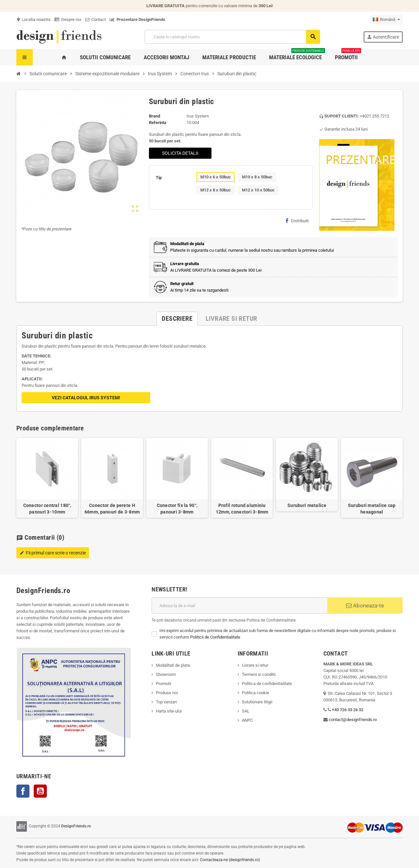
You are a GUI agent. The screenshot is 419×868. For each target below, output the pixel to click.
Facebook (23, 791)
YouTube (40, 791)
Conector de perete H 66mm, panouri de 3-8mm (112, 509)
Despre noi (68, 19)
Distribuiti (297, 221)
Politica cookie (255, 693)
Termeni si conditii (259, 674)
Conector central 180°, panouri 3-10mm (47, 509)
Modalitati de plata (173, 665)
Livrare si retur (255, 665)
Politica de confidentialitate (267, 684)
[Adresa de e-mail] (239, 606)
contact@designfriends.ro (353, 720)
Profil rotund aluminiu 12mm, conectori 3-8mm (242, 509)
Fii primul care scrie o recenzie (53, 553)
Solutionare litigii (257, 702)
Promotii (164, 684)
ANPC (247, 720)
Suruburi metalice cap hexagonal (372, 509)
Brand (155, 116)
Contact (95, 19)
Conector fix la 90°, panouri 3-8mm (177, 509)
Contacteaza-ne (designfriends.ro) (230, 860)
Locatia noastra (33, 19)
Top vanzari (166, 702)
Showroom (166, 674)
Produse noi (167, 693)
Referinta (158, 123)
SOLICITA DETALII (180, 153)
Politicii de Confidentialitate (215, 637)
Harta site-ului (169, 711)
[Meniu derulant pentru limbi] (386, 20)
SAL (246, 711)
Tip (159, 178)
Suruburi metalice (307, 505)
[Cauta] (232, 37)
